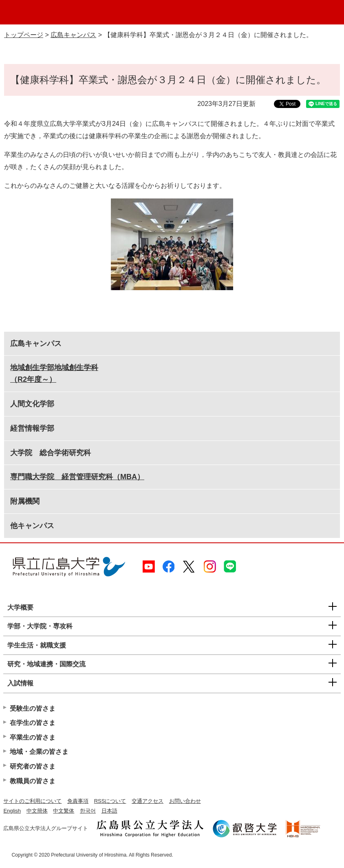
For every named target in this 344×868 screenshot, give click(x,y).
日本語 (109, 811)
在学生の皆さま (33, 723)
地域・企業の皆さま (39, 752)
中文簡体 (37, 811)
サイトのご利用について (32, 801)
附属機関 (25, 501)
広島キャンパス (73, 35)
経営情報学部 (32, 428)
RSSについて (110, 801)
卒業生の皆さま (33, 737)
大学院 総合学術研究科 (51, 453)
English (12, 811)
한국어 (88, 811)
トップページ (24, 35)
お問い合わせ (185, 801)
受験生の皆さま (33, 708)
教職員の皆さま (33, 781)
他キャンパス (32, 526)
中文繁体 (64, 811)
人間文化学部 (32, 404)
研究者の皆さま (33, 766)
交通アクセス (148, 801)
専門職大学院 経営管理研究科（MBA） (77, 477)
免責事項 (78, 801)
